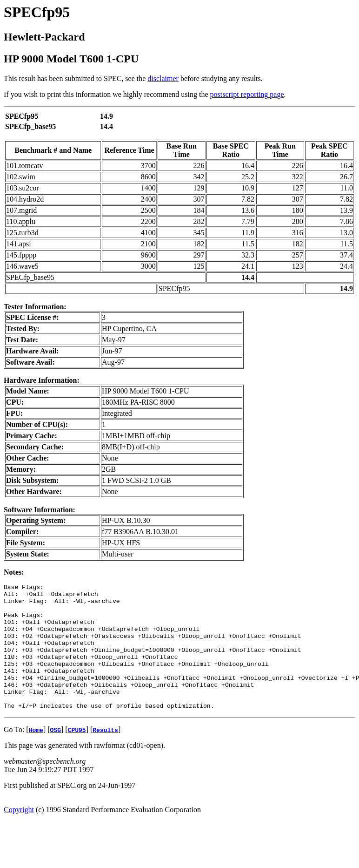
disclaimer (163, 78)
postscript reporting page (247, 94)
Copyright (19, 835)
